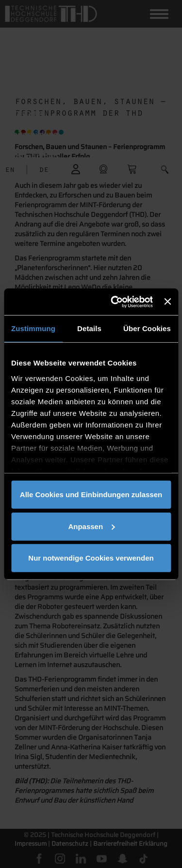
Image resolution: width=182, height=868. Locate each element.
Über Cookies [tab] (147, 328)
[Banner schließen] (167, 302)
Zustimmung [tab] (33, 328)
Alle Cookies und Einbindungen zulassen (91, 495)
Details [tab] (89, 328)
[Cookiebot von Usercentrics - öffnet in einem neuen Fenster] (114, 302)
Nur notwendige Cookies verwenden (91, 558)
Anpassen (91, 526)
